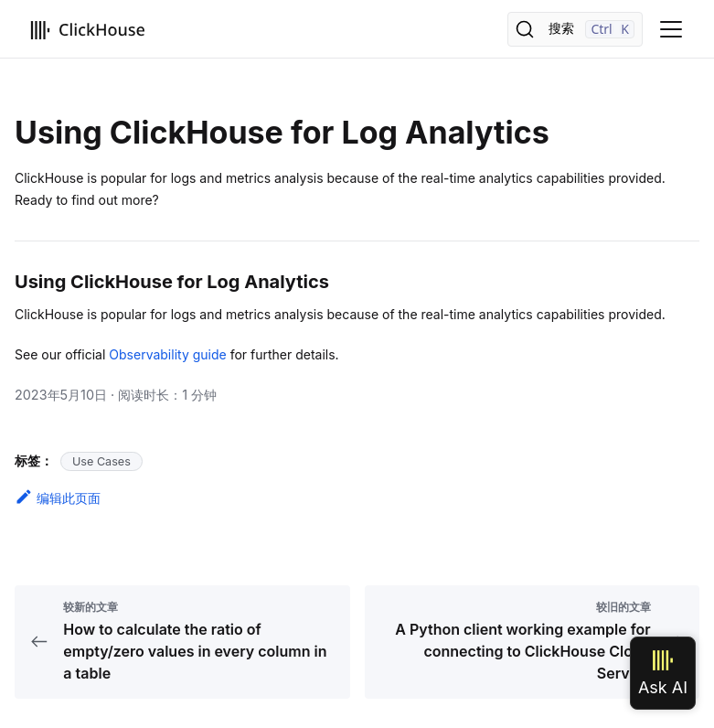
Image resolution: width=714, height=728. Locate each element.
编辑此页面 (58, 498)
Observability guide (167, 354)
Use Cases (101, 461)
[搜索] (575, 29)
